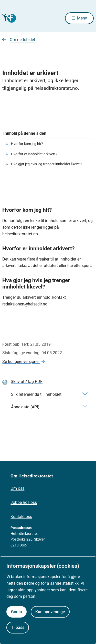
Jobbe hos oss (24, 502)
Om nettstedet (22, 40)
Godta (17, 612)
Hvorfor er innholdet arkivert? (34, 154)
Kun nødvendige (50, 612)
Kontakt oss (21, 517)
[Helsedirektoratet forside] (8, 18)
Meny (82, 18)
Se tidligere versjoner (21, 362)
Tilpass (18, 627)
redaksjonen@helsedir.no (25, 304)
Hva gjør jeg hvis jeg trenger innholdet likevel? (47, 164)
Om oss (17, 488)
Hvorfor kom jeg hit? (27, 144)
